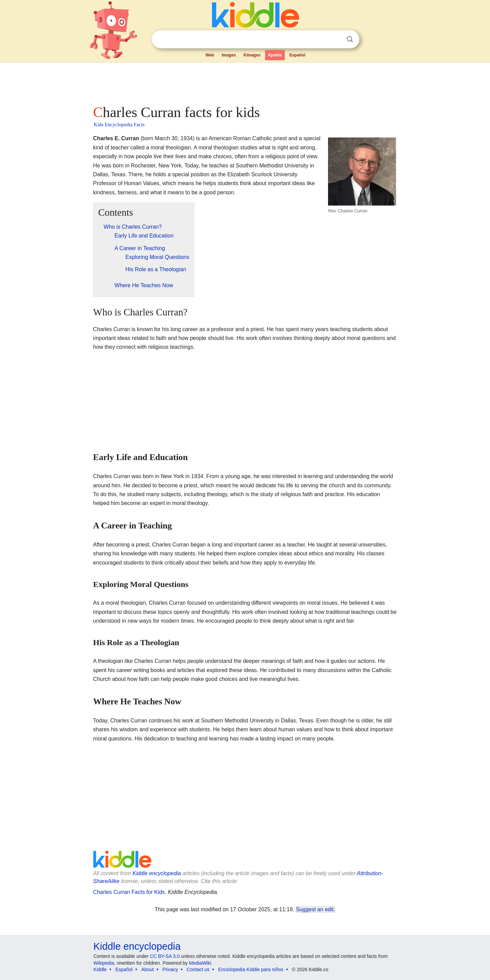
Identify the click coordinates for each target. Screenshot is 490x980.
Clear (336, 39)
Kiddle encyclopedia (157, 873)
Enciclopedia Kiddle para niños (251, 969)
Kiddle (100, 969)
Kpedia (275, 55)
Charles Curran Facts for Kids (129, 892)
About (148, 969)
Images (229, 55)
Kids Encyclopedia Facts (119, 125)
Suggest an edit (315, 909)
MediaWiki (200, 963)
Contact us (198, 969)
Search (350, 39)
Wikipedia (104, 963)
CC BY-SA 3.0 (165, 956)
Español (297, 55)
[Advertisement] (245, 82)
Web (210, 55)
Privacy (170, 969)
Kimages (252, 55)
